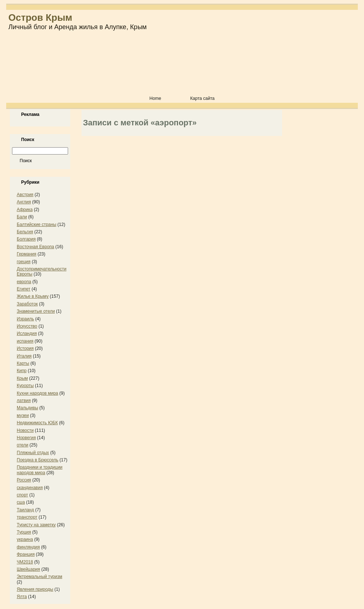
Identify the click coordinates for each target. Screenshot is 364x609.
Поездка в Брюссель (37, 460)
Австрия (25, 195)
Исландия (27, 333)
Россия (24, 480)
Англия (24, 202)
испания (25, 341)
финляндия (28, 547)
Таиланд (25, 510)
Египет (23, 289)
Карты (23, 363)
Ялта (22, 597)
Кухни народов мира (37, 393)
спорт (22, 495)
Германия (27, 254)
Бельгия (25, 232)
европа (24, 282)
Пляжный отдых (33, 453)
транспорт (27, 517)
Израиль (25, 319)
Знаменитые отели (36, 311)
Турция (24, 532)
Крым (22, 378)
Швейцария (28, 569)
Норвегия (26, 438)
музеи (23, 415)
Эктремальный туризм (39, 577)
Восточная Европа (35, 247)
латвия (24, 401)
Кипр (22, 371)
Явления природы (35, 589)
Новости (25, 430)
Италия (24, 356)
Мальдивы (27, 408)
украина (25, 539)
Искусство (27, 326)
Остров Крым (40, 17)
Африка (25, 210)
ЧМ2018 (25, 562)
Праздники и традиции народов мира (40, 470)
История (25, 348)
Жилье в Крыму (33, 296)
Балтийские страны (37, 225)
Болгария (26, 239)
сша (21, 502)
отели (23, 445)
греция (24, 262)
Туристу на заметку (36, 525)
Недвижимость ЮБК (37, 423)
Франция (26, 554)
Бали (22, 217)
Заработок (27, 304)
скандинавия (30, 488)
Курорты (25, 386)
